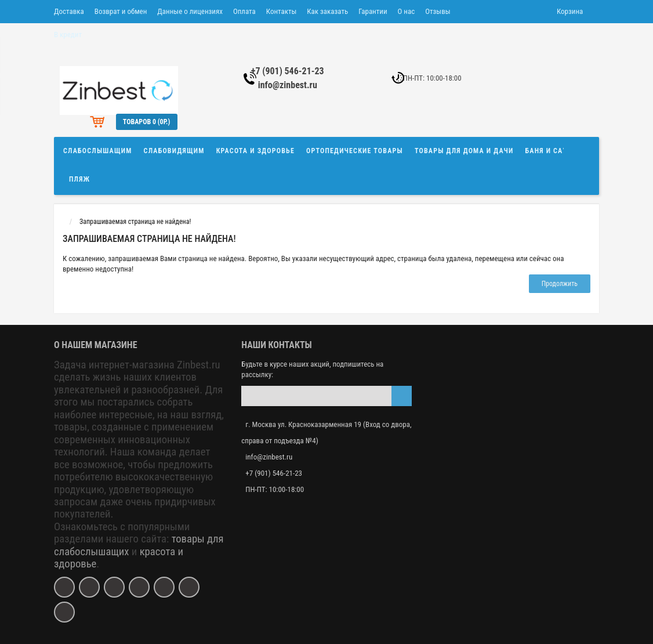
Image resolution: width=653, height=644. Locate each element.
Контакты (282, 11)
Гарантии (373, 11)
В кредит (68, 35)
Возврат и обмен (121, 11)
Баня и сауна (552, 151)
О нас (407, 11)
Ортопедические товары (355, 151)
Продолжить (560, 284)
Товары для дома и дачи (464, 151)
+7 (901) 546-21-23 (288, 71)
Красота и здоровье (255, 151)
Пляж (79, 179)
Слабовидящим (174, 151)
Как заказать (327, 11)
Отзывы (438, 11)
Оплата (244, 11)
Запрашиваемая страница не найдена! (135, 222)
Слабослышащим (98, 151)
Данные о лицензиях (190, 11)
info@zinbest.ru (288, 85)
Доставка (69, 11)
